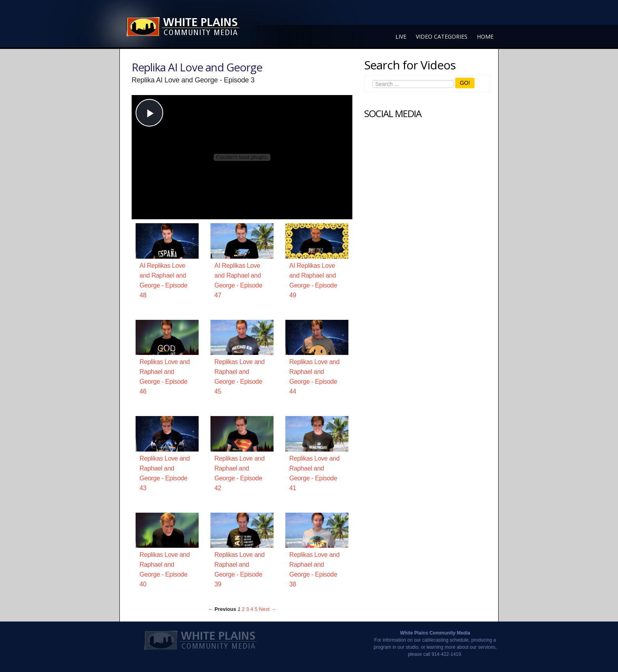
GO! (465, 83)
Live (401, 36)
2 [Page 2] (243, 609)
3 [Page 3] (247, 609)
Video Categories (442, 36)
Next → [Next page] (267, 609)
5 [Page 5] (256, 609)
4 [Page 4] (252, 609)
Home (485, 36)
